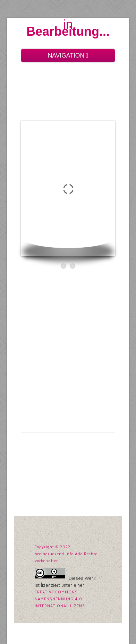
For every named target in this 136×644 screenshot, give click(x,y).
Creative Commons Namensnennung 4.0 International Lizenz (60, 599)
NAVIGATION (68, 55)
